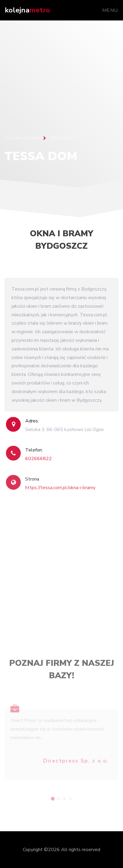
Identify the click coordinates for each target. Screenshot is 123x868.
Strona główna (25, 138)
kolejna (27, 10)
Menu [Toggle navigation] (110, 10)
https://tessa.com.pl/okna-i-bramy (60, 494)
